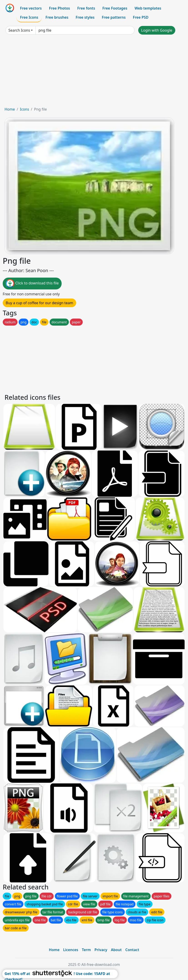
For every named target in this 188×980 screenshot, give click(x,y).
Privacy (101, 950)
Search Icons (19, 30)
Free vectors (31, 8)
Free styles (85, 17)
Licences (71, 950)
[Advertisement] (94, 72)
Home (10, 109)
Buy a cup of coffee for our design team (39, 303)
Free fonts (86, 8)
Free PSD (141, 17)
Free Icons (29, 17)
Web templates (148, 8)
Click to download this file (32, 284)
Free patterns (114, 17)
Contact (132, 950)
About (116, 950)
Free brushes (57, 17)
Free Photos (59, 8)
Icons (24, 109)
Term (86, 950)
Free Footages (115, 8)
